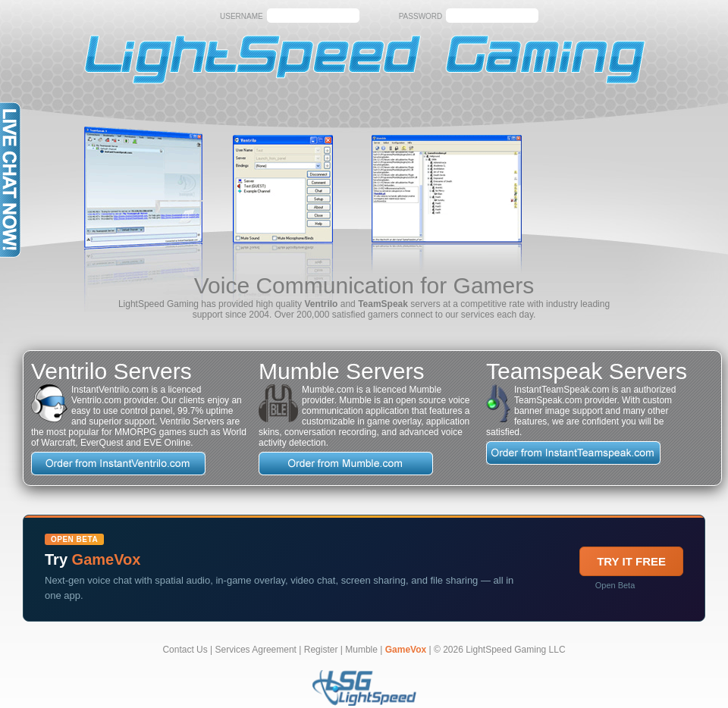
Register (321, 650)
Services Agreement (256, 650)
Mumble (361, 650)
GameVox (406, 650)
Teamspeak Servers (587, 371)
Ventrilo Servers (111, 371)
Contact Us (185, 650)
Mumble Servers (341, 371)
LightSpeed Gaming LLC (515, 650)
